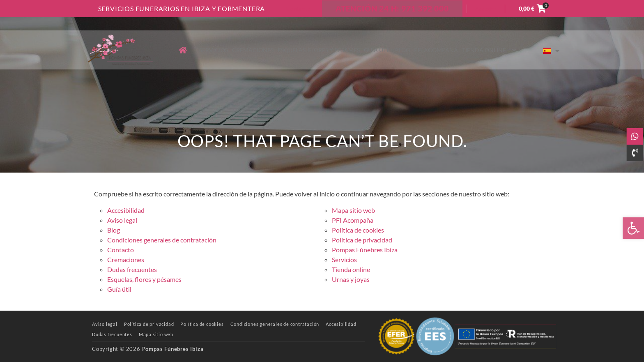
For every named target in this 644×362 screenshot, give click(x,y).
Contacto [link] (298, 9)
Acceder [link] (486, 9)
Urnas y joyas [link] (351, 279)
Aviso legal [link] (122, 220)
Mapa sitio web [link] (353, 210)
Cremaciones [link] (253, 50)
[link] (633, 228)
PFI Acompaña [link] (436, 50)
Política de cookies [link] (358, 230)
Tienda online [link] (490, 50)
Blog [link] (402, 50)
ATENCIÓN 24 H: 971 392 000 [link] (392, 8)
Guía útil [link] (377, 50)
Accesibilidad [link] (126, 210)
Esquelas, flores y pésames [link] (319, 50)
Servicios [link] (214, 50)
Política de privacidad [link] (362, 240)
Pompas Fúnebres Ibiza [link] (365, 250)
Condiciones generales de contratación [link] (162, 240)
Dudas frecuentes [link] (132, 269)
